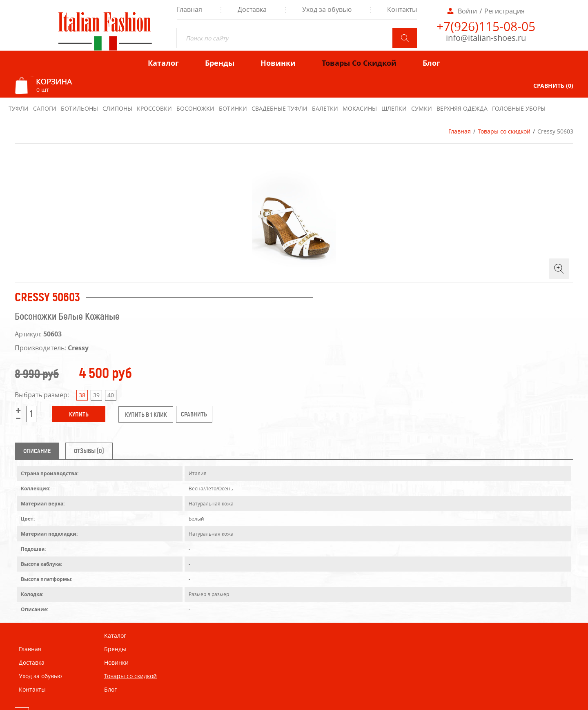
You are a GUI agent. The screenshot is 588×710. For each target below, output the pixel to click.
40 (111, 395)
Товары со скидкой (504, 131)
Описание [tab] (37, 451)
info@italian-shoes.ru (486, 38)
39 (96, 395)
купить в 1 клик (146, 415)
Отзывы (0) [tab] (89, 451)
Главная (460, 131)
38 (82, 395)
